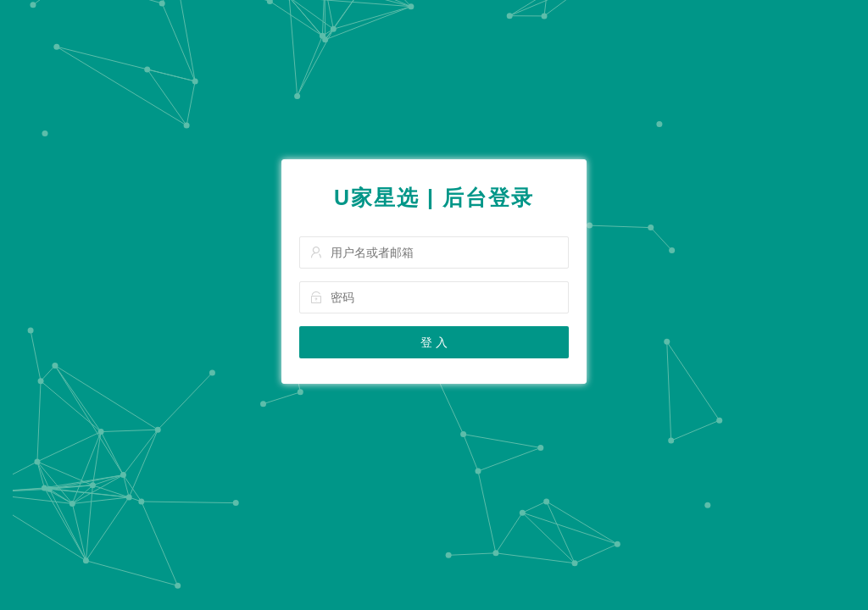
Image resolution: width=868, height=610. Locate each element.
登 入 (434, 342)
